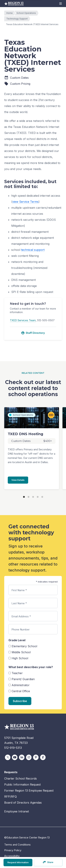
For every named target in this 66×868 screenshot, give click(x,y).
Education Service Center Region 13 (14, 4)
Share (48, 862)
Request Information (18, 862)
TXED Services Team (23, 320)
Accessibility (12, 856)
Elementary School (24, 646)
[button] (61, 4)
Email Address (21, 616)
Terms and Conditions (17, 845)
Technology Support (18, 19)
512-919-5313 (13, 748)
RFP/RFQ (10, 797)
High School (20, 658)
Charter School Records (21, 778)
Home (10, 13)
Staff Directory (33, 333)
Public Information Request (22, 785)
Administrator (21, 685)
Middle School (21, 652)
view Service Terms (25, 202)
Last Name (19, 603)
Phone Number (21, 629)
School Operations (27, 13)
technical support (33, 250)
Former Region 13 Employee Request (29, 791)
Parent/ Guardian (23, 679)
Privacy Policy (13, 850)
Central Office (21, 691)
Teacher (17, 673)
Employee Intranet (17, 811)
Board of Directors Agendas (23, 803)
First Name (19, 590)
